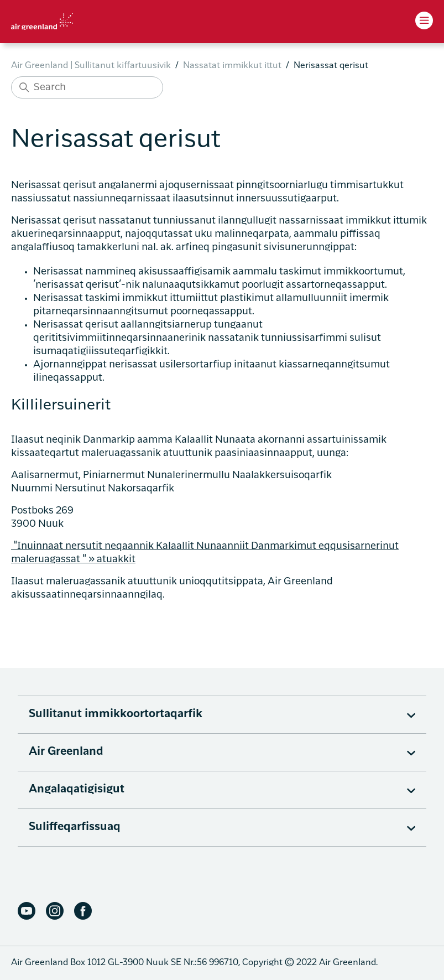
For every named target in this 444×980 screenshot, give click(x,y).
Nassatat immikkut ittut (232, 66)
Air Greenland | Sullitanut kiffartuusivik (91, 66)
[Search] (87, 87)
